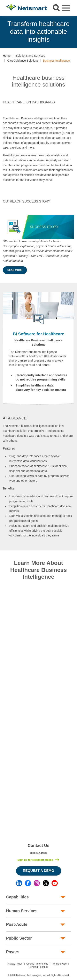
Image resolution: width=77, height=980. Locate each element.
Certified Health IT (38, 967)
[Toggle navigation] (66, 8)
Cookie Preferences (37, 964)
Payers (13, 952)
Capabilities (17, 897)
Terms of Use (59, 964)
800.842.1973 (39, 853)
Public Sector (19, 938)
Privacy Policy (15, 964)
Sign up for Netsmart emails (35, 860)
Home (7, 56)
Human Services (22, 911)
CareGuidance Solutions (23, 61)
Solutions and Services (30, 56)
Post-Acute (17, 924)
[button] (3, 189)
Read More (15, 270)
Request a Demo (38, 871)
